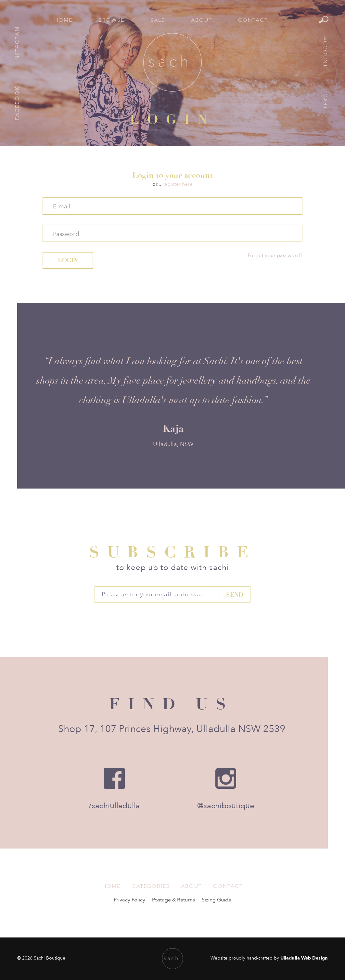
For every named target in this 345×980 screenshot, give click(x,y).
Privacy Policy (129, 900)
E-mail (62, 206)
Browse (111, 20)
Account (325, 52)
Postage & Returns (173, 900)
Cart (325, 102)
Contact (253, 20)
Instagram (17, 44)
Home (63, 20)
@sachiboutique (226, 806)
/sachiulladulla (114, 806)
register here (178, 184)
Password (66, 234)
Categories (151, 886)
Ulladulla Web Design (304, 958)
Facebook (17, 103)
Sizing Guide (217, 900)
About (202, 20)
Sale (158, 20)
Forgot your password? (275, 255)
